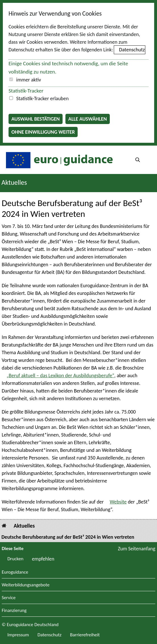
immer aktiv (29, 80)
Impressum (18, 635)
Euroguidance (15, 572)
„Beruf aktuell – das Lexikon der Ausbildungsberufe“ (60, 376)
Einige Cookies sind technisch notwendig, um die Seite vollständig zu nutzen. (68, 68)
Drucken (15, 559)
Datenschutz (132, 50)
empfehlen (43, 559)
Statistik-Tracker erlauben (42, 98)
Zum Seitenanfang (137, 549)
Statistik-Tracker (26, 91)
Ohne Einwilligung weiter (43, 132)
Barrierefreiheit (85, 635)
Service (9, 598)
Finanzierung (14, 611)
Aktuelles (24, 526)
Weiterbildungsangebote (26, 585)
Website (118, 502)
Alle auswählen (88, 119)
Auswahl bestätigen (36, 119)
